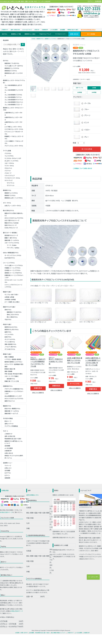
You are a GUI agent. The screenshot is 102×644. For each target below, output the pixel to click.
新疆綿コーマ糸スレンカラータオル (14, 138)
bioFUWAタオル (10, 258)
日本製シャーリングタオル (12, 270)
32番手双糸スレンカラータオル (13, 119)
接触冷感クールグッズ (11, 414)
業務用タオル (7, 190)
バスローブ (8, 173)
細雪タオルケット (10, 401)
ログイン (91, 1)
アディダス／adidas (13, 248)
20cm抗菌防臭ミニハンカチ (13, 396)
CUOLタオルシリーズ (11, 228)
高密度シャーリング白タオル (13, 273)
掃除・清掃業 (8, 371)
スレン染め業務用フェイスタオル (14, 91)
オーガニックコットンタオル (13, 255)
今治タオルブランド (45, 34)
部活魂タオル (11, 379)
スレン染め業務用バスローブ (13, 105)
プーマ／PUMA (12, 245)
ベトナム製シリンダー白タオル (14, 66)
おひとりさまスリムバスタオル (14, 218)
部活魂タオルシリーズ (11, 235)
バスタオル (8, 153)
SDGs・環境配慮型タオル (11, 253)
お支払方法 (5, 491)
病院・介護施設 (9, 357)
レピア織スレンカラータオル (13, 127)
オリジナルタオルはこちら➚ (88, 30)
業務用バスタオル (10, 196)
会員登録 (98, 1)
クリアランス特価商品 (11, 426)
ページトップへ (93, 577)
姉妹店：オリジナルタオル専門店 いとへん (14, 457)
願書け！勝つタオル (11, 238)
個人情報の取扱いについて (58, 633)
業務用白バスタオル (11, 71)
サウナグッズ (9, 181)
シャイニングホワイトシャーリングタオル (13, 286)
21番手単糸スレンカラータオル (13, 114)
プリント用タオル (10, 342)
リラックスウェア (10, 176)
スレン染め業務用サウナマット (14, 100)
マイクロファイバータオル (12, 178)
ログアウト (8, 473)
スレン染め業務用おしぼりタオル (13, 86)
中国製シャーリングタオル (12, 268)
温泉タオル (8, 332)
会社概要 (63, 30)
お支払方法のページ (6, 512)
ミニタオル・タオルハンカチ (13, 158)
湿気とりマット (9, 424)
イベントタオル (9, 335)
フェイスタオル (9, 156)
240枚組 (94, 93)
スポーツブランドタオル (12, 243)
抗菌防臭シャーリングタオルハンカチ (14, 276)
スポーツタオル (9, 163)
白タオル (5, 34)
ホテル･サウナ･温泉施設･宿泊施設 (14, 365)
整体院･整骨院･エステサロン (13, 362)
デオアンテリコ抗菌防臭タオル (14, 389)
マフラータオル (9, 166)
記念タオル (8, 337)
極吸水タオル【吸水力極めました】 (14, 214)
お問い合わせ (74, 34)
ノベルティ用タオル (10, 347)
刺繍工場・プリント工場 (12, 381)
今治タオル (8, 320)
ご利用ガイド (5, 30)
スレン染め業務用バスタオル (13, 95)
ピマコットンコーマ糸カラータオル (14, 133)
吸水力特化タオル (8, 211)
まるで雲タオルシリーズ (12, 221)
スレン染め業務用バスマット (13, 97)
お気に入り (8, 468)
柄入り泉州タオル (12, 317)
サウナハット (11, 185)
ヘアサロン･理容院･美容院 (13, 359)
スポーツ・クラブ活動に (12, 376)
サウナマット (11, 183)
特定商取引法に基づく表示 (13, 439)
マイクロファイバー (61, 34)
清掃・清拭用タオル (10, 344)
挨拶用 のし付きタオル (12, 330)
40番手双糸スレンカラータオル (13, 123)
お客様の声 (45, 30)
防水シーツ (8, 421)
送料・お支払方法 (15, 30)
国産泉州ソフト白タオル (12, 63)
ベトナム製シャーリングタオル (14, 265)
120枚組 (80, 93)
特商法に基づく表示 (73, 30)
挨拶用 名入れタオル (11, 327)
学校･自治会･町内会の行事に (14, 374)
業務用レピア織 (16, 34)
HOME (33, 39)
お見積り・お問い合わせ (21, 633)
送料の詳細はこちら (32, 495)
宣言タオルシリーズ (11, 225)
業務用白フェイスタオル (12, 68)
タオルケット (8, 168)
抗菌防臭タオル (8, 386)
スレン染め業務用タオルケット (14, 102)
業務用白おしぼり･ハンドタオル (14, 74)
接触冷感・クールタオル (12, 240)
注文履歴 (7, 471)
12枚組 (94, 88)
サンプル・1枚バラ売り (11, 295)
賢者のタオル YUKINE (12, 223)
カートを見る (91, 34)
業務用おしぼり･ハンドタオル (14, 198)
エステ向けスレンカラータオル (14, 129)
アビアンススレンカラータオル (14, 146)
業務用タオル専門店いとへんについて (13, 442)
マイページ (8, 466)
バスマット (8, 171)
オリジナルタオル (10, 339)
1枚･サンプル (80, 88)
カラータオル (7, 203)
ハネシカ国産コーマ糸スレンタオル (14, 142)
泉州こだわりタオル (13, 315)
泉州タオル (8, 310)
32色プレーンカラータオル (13, 206)
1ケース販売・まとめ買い (12, 302)
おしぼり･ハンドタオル (11, 161)
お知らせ (37, 30)
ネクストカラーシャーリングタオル (14, 281)
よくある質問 (54, 30)
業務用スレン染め (30, 34)
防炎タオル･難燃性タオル (12, 409)
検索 (23, 45)
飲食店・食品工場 (10, 369)
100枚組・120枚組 (10, 300)
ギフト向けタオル (10, 349)
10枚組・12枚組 (9, 297)
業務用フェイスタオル (11, 193)
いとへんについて (27, 30)
